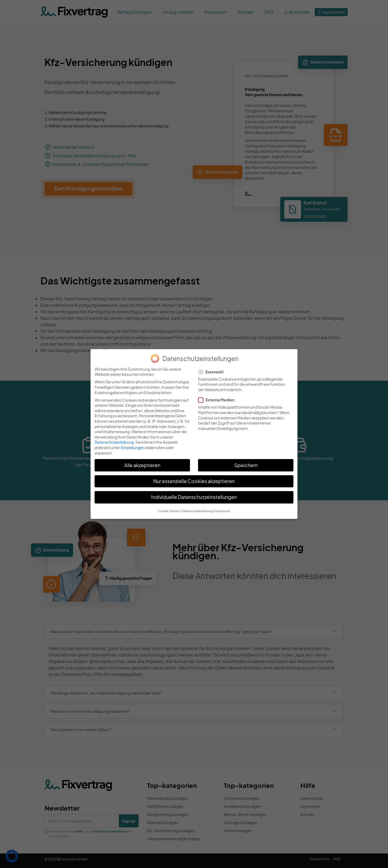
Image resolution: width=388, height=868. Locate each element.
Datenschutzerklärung (114, 442)
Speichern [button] (246, 465)
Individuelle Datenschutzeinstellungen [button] (194, 497)
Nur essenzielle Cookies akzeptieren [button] (194, 481)
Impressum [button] (222, 511)
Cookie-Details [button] (169, 511)
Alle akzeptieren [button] (142, 465)
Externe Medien (218, 400)
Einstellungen (133, 447)
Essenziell (213, 372)
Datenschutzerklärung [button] (197, 511)
